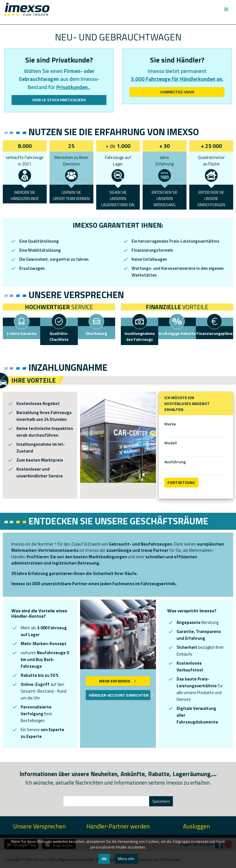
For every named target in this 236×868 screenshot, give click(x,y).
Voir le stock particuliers (59, 100)
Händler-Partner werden (118, 826)
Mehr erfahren (118, 681)
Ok (104, 859)
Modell (171, 443)
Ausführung (175, 462)
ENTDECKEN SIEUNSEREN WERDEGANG (165, 198)
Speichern (161, 801)
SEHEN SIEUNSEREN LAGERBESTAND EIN (118, 198)
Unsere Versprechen (39, 826)
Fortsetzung (181, 482)
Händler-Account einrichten (119, 695)
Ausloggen (197, 826)
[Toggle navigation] (226, 9)
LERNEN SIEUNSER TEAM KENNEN (71, 195)
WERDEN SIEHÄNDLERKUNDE (25, 195)
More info (126, 859)
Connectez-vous (177, 92)
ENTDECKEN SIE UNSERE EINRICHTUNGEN (211, 198)
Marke (170, 424)
